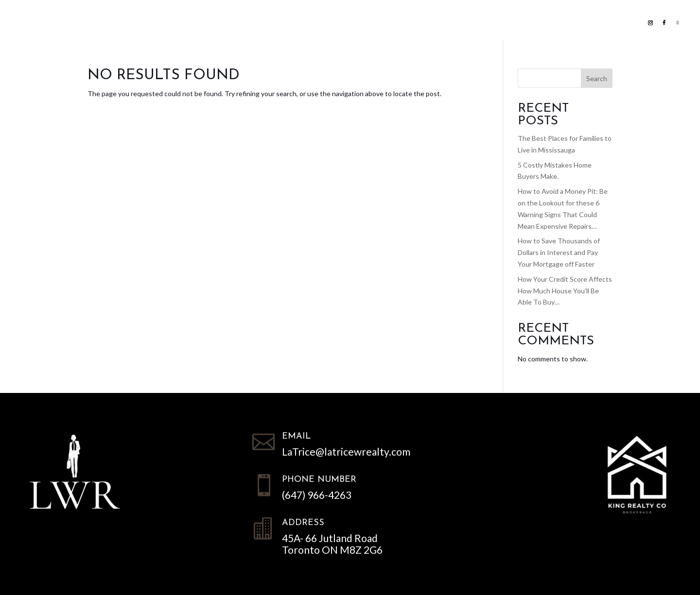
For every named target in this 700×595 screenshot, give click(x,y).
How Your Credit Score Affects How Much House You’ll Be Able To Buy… (565, 291)
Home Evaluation (368, 22)
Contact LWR (479, 22)
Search (597, 78)
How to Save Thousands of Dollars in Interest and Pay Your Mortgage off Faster (559, 252)
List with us (184, 22)
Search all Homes (270, 22)
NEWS (428, 22)
